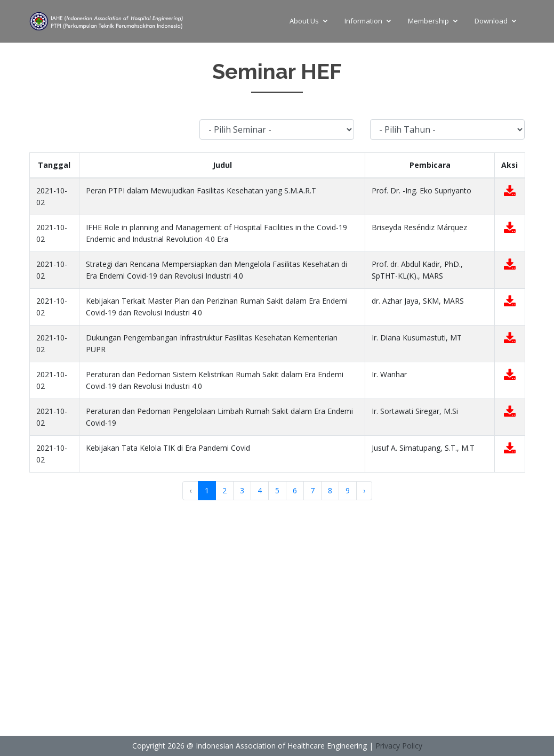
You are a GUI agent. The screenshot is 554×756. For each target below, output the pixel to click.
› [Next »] (364, 490)
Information (363, 21)
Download (491, 21)
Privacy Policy (399, 746)
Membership (428, 21)
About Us (304, 21)
